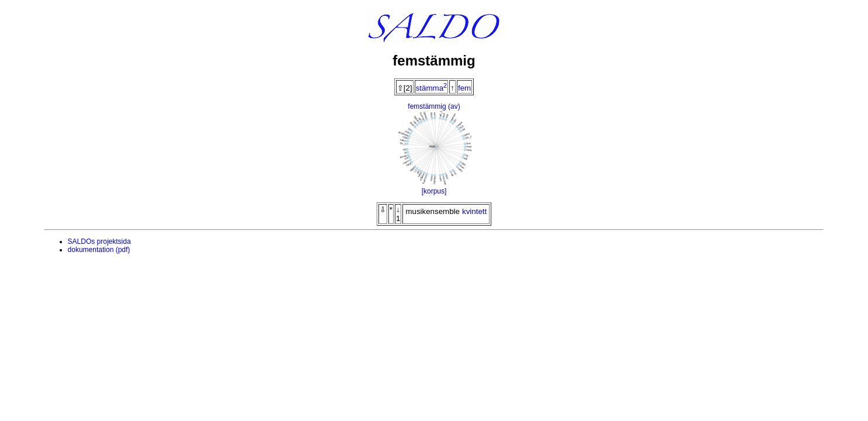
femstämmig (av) (434, 106)
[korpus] (434, 191)
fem (464, 88)
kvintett (474, 211)
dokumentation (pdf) (99, 250)
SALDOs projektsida (99, 241)
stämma (432, 88)
